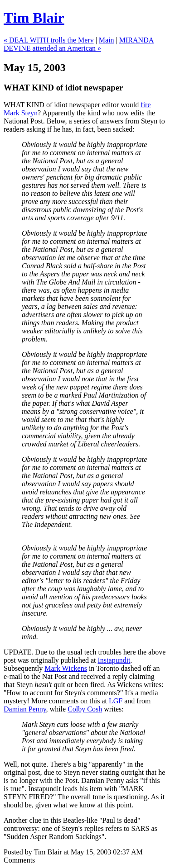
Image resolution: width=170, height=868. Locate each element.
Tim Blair (34, 18)
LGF (116, 701)
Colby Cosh (85, 709)
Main (107, 40)
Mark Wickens (66, 668)
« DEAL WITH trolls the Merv (49, 40)
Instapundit (114, 660)
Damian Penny (25, 709)
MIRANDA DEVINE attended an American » (79, 44)
